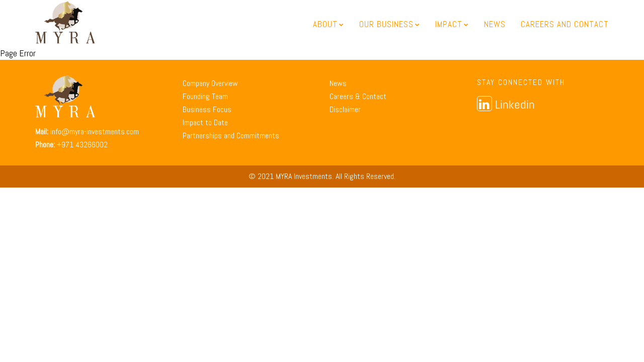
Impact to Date (205, 122)
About (329, 24)
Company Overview (210, 83)
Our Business (390, 24)
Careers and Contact (565, 24)
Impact (452, 24)
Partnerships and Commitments (231, 135)
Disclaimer (345, 109)
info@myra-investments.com (95, 131)
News (495, 24)
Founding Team (205, 96)
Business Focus (207, 109)
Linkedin (506, 104)
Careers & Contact (358, 96)
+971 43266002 (82, 145)
